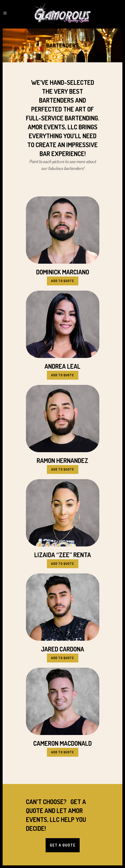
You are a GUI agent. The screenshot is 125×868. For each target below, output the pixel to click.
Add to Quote (63, 281)
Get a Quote (63, 845)
